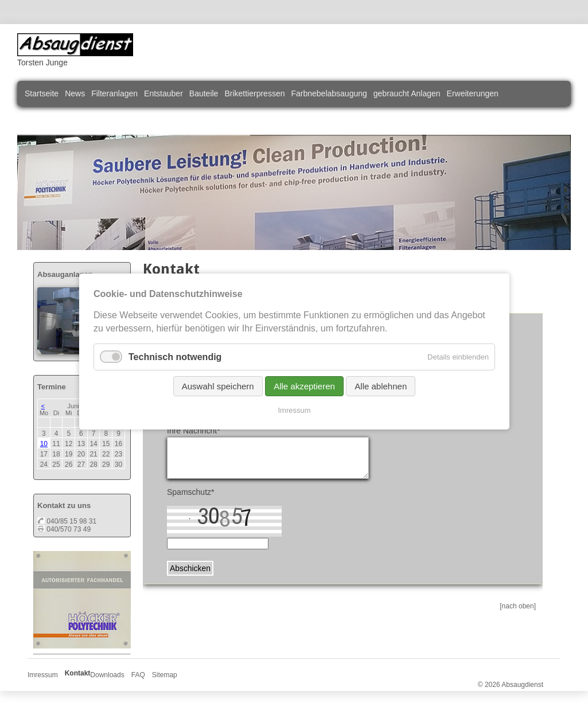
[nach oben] (518, 606)
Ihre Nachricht (194, 431)
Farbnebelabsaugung (329, 93)
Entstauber (163, 93)
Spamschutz (191, 492)
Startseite (42, 93)
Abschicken (190, 568)
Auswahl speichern (217, 386)
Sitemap (165, 675)
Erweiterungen (473, 93)
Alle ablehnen (381, 386)
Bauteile (204, 93)
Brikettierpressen (254, 93)
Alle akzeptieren (304, 386)
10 (44, 444)
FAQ (138, 675)
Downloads (107, 675)
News (75, 93)
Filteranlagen (114, 93)
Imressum (43, 675)
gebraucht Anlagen (407, 93)
